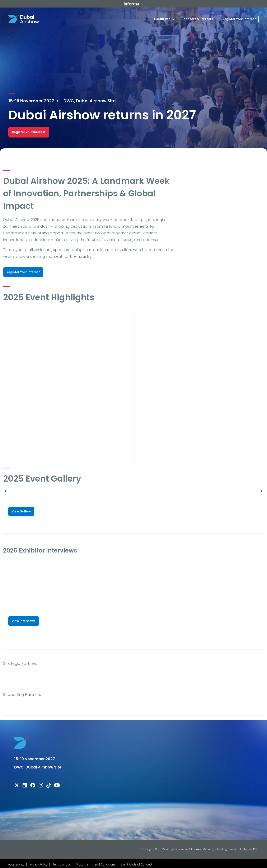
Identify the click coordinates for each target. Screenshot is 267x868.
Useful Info (162, 19)
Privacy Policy (38, 862)
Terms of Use (62, 862)
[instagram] (41, 784)
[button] (133, 4)
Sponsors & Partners (197, 19)
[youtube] (57, 784)
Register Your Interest (239, 19)
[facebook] (33, 784)
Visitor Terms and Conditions (96, 862)
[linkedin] (25, 784)
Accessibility (16, 862)
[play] (67, 344)
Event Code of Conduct (137, 862)
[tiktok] (49, 784)
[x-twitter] (17, 784)
